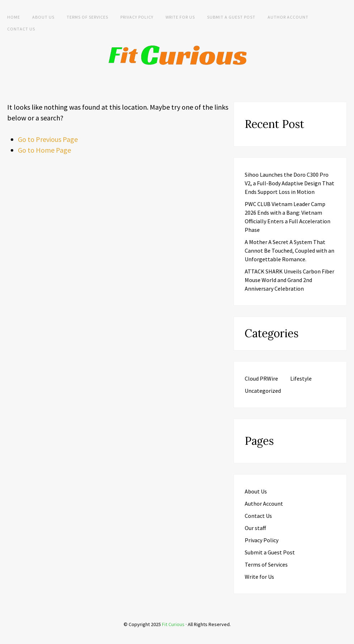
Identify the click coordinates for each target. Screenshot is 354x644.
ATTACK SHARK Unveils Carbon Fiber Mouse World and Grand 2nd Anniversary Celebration (290, 280)
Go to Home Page (44, 150)
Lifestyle (301, 378)
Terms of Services (87, 17)
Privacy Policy (137, 17)
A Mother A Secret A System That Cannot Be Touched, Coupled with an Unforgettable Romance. (290, 251)
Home (14, 17)
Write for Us (180, 17)
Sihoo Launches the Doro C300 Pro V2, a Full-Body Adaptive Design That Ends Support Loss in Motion (290, 183)
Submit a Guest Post (231, 17)
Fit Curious (173, 624)
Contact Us (21, 29)
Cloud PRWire (261, 378)
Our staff (255, 528)
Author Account (288, 17)
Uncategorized (263, 391)
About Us (43, 17)
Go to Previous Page (48, 139)
